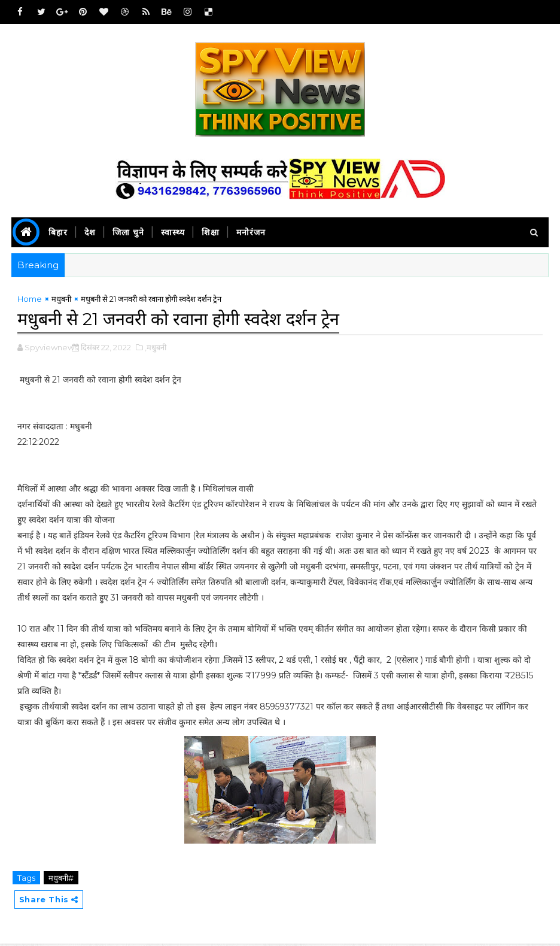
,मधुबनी (156, 348)
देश (90, 232)
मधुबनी (61, 301)
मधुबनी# (61, 879)
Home (30, 301)
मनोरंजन (251, 232)
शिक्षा (211, 232)
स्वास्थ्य (173, 232)
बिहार (58, 232)
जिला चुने (128, 232)
